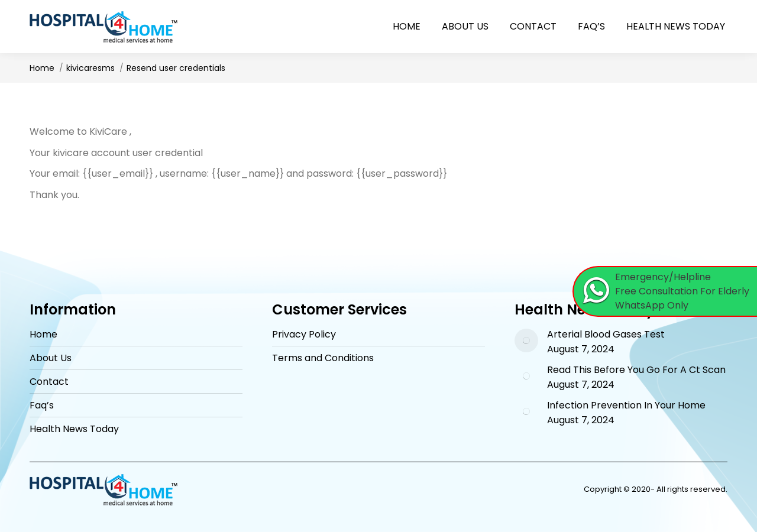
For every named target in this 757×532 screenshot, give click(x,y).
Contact (49, 382)
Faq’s (42, 406)
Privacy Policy (304, 335)
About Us (51, 358)
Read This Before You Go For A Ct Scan (636, 370)
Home (43, 335)
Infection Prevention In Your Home (626, 406)
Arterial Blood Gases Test (606, 335)
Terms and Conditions (323, 358)
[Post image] (526, 340)
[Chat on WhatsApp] (665, 291)
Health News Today (74, 429)
